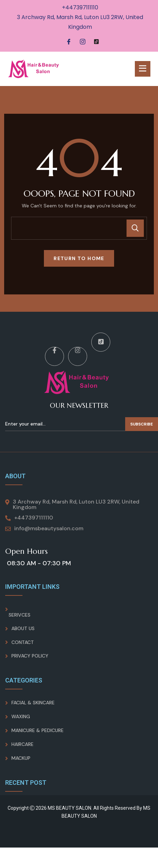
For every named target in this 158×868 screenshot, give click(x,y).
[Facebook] (69, 42)
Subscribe (142, 424)
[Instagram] (83, 42)
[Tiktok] (96, 42)
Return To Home (79, 258)
